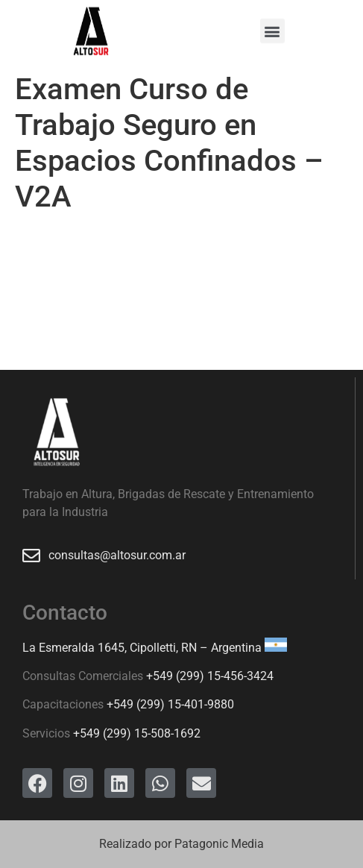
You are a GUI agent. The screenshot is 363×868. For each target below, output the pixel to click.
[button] (272, 29)
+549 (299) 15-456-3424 (210, 676)
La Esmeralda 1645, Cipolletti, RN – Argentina (142, 648)
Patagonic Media (219, 844)
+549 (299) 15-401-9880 (170, 704)
